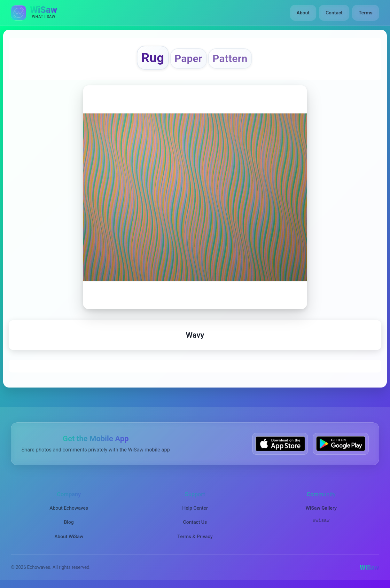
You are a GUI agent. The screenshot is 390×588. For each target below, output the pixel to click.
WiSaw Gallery (321, 508)
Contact (334, 13)
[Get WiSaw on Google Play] (341, 444)
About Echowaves (69, 508)
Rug (153, 58)
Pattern (230, 59)
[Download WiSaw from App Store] (280, 444)
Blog (69, 522)
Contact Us (195, 522)
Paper (188, 59)
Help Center (195, 508)
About (303, 13)
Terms (366, 13)
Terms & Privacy (195, 537)
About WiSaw (69, 537)
